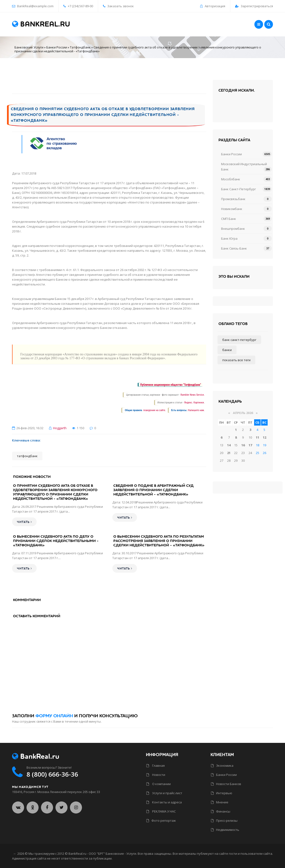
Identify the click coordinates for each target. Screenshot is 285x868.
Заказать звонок (118, 6)
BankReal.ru (41, 24)
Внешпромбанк (233, 229)
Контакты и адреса (164, 802)
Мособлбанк (231, 179)
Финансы (221, 811)
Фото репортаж (161, 821)
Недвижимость (225, 830)
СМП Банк (229, 219)
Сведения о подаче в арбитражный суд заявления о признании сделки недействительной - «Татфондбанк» (153, 490)
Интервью (222, 793)
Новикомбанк (232, 209)
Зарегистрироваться (257, 6)
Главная (156, 766)
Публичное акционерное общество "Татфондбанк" (170, 385)
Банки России (57, 47)
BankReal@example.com (35, 6)
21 (229, 453)
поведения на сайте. (154, 410)
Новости (156, 775)
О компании (159, 784)
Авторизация (215, 6)
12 (265, 437)
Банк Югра (229, 238)
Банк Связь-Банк (234, 248)
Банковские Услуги (29, 47)
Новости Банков (226, 784)
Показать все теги (236, 360)
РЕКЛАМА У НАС (161, 811)
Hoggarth (60, 428)
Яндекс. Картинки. (194, 403)
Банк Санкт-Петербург (238, 189)
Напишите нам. (196, 410)
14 (229, 445)
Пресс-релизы (224, 821)
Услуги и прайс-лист (164, 793)
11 (258, 437)
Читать (24, 522)
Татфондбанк (80, 47)
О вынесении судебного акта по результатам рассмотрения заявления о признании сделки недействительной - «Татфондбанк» (159, 541)
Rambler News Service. (193, 395)
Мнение (220, 802)
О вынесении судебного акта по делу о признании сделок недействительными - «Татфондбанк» (56, 541)
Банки (227, 350)
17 (250, 445)
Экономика (222, 766)
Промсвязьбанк (233, 199)
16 (243, 445)
